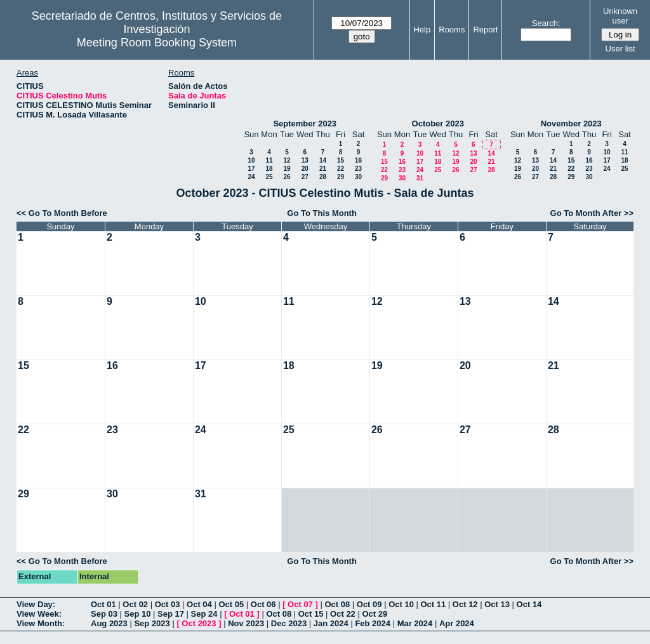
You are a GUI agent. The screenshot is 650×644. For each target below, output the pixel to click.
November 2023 (571, 124)
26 (287, 177)
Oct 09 (369, 604)
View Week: (39, 614)
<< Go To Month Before (62, 213)
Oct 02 (135, 604)
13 (305, 160)
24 (251, 177)
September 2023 (305, 124)
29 (341, 177)
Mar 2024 (415, 623)
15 (341, 160)
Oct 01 (103, 604)
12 (287, 160)
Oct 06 (263, 604)
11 (269, 160)
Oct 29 (375, 614)
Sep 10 (138, 614)
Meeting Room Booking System (157, 43)
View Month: (41, 623)
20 (305, 169)
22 (341, 169)
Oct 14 (529, 604)
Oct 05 (231, 604)
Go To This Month (322, 213)
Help (422, 30)
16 (358, 160)
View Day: (36, 604)
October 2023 (438, 124)
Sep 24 (204, 614)
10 (251, 160)
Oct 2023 (199, 623)
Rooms (452, 30)
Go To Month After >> (592, 213)
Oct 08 (337, 604)
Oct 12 (465, 604)
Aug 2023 (109, 623)
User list (620, 49)
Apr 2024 (457, 623)
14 (323, 160)
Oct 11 (434, 604)
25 (269, 177)
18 (269, 169)
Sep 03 (104, 614)
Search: (546, 23)
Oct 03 (168, 604)
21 (323, 169)
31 (420, 178)
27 (305, 177)
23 (358, 169)
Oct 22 (343, 614)
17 (251, 169)
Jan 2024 (331, 623)
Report (485, 30)
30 (358, 177)
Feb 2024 (373, 623)
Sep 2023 (152, 623)
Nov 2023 (246, 623)
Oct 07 (300, 604)
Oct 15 (311, 614)
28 (323, 177)
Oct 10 (401, 604)
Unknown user (620, 16)
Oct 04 (199, 604)
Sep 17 (171, 614)
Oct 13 (497, 604)
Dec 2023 (289, 623)
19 (287, 169)
